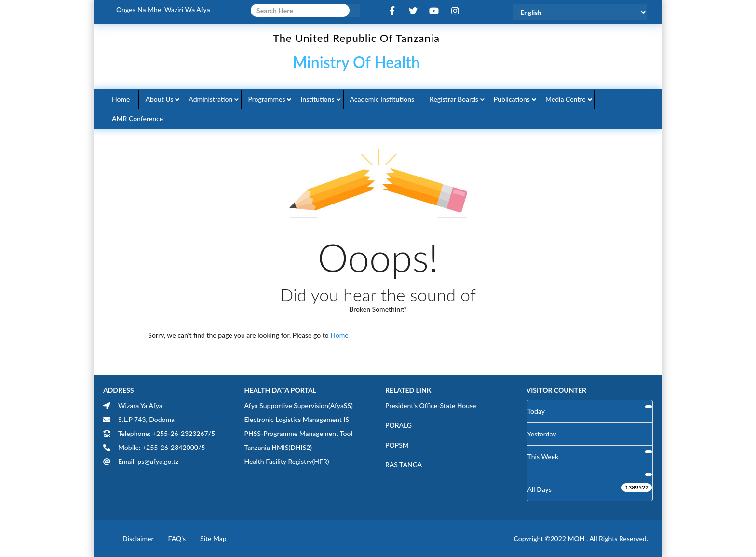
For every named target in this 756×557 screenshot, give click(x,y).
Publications (512, 99)
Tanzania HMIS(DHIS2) (278, 447)
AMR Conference (137, 118)
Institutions (317, 99)
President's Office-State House (431, 405)
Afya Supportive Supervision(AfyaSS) (299, 405)
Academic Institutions (382, 99)
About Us (159, 99)
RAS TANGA (404, 465)
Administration (210, 99)
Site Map (213, 538)
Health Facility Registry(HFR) (287, 461)
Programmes (266, 99)
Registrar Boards (454, 99)
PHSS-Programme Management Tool (298, 433)
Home (121, 99)
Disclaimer (138, 538)
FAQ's (177, 538)
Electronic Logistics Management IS (297, 419)
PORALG (398, 425)
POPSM (397, 445)
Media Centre (566, 99)
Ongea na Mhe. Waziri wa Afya (163, 9)
